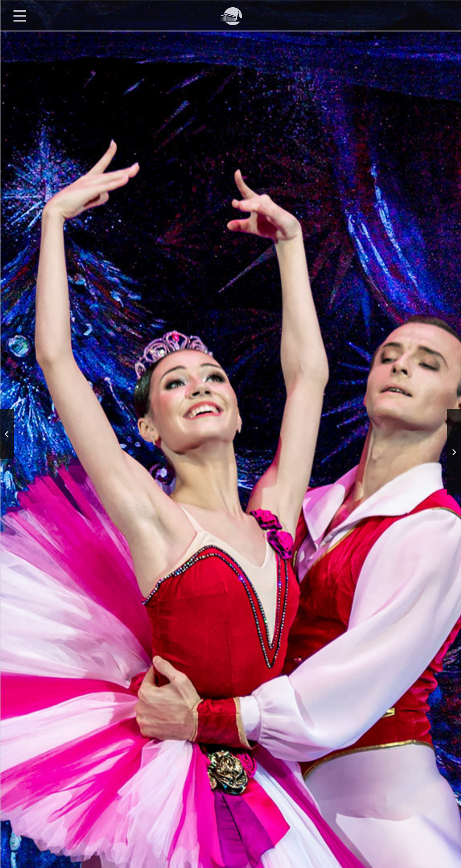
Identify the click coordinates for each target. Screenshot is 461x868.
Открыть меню (20, 15)
